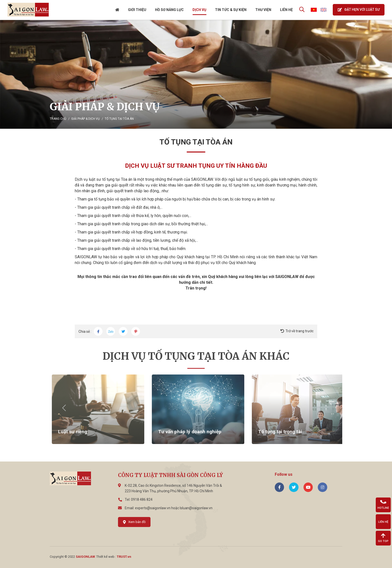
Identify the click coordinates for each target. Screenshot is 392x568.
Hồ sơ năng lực (169, 10)
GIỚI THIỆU (137, 10)
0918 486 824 (142, 499)
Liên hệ (286, 10)
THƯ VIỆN (263, 10)
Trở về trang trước (299, 331)
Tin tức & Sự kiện (230, 10)
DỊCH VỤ (199, 10)
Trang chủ (58, 119)
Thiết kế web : (106, 557)
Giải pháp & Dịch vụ (85, 119)
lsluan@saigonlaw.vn (196, 508)
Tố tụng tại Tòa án (119, 119)
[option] (196, 74)
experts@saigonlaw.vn (153, 508)
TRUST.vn (124, 557)
